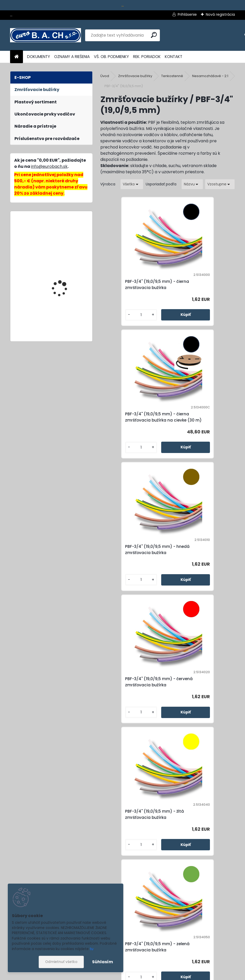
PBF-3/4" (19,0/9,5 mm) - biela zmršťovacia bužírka (132, 836)
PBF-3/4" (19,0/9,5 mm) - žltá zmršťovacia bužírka (131, 562)
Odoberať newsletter (58, 933)
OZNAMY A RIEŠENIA (72, 57)
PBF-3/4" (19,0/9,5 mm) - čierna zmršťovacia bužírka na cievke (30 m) (201, 288)
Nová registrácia (220, 14)
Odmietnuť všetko (61, 962)
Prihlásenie (187, 14)
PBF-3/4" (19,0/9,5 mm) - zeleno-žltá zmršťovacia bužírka (131, 697)
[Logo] (46, 35)
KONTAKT (174, 57)
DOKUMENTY (39, 57)
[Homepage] (17, 57)
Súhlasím (103, 962)
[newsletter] (222, 948)
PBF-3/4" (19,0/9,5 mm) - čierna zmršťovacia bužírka (133, 288)
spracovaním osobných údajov (161, 961)
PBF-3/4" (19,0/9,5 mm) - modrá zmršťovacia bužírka (198, 697)
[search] (154, 35)
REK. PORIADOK (147, 57)
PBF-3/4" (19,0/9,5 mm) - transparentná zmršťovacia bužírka (198, 836)
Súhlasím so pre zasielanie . (176, 961)
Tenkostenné (172, 76)
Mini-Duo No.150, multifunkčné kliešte (62, 238)
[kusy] (116, 322)
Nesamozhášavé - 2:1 (210, 76)
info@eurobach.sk (49, 166)
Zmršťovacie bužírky (135, 76)
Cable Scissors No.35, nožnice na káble (63, 270)
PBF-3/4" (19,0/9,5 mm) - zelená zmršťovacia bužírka (201, 562)
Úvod (105, 76)
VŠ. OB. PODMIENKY (111, 57)
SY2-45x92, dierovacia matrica (64, 317)
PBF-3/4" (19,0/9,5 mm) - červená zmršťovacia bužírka (198, 426)
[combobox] (192, 184)
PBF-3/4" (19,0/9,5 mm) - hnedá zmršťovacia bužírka (134, 426)
